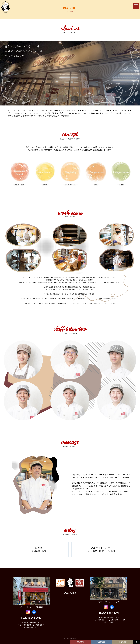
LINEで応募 (123, 642)
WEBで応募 (101, 642)
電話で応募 (80, 642)
